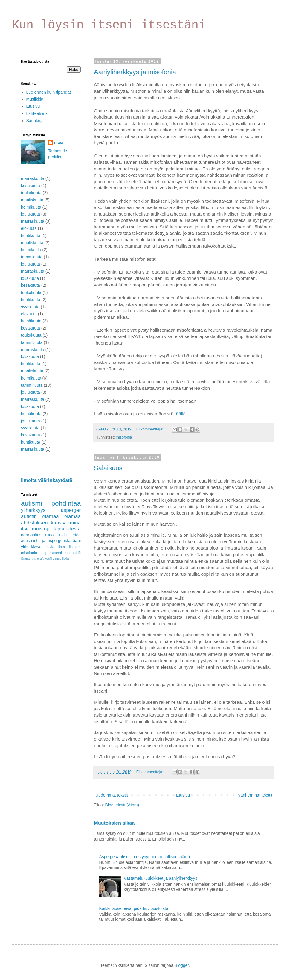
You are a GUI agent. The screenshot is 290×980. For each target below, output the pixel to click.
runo (49, 535)
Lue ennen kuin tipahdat (49, 92)
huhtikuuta (31, 236)
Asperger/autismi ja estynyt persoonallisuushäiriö (145, 857)
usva (59, 143)
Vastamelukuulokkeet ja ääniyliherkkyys (161, 878)
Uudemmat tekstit (112, 795)
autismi (32, 503)
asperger (71, 510)
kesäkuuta (30, 186)
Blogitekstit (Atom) (122, 805)
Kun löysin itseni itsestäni (109, 25)
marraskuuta (33, 178)
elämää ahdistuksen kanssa (51, 520)
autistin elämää (40, 516)
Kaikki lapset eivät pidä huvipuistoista (134, 908)
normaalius (31, 535)
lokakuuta (30, 278)
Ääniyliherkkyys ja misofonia (135, 72)
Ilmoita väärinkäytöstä (47, 480)
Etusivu (183, 795)
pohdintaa (66, 503)
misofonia (124, 437)
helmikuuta (31, 207)
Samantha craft (32, 559)
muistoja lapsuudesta (56, 529)
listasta (75, 547)
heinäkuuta (31, 321)
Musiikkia (35, 99)
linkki (62, 535)
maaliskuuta (32, 200)
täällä (180, 414)
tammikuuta (32, 257)
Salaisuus (108, 468)
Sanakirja (35, 121)
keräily (49, 559)
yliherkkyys (33, 510)
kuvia (50, 547)
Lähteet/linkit (38, 113)
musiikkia (62, 559)
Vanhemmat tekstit (255, 795)
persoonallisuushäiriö (63, 553)
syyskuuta (30, 307)
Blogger (182, 965)
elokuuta (29, 228)
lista (62, 547)
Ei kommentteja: (150, 429)
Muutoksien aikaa (114, 823)
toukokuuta (31, 193)
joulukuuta (30, 214)
